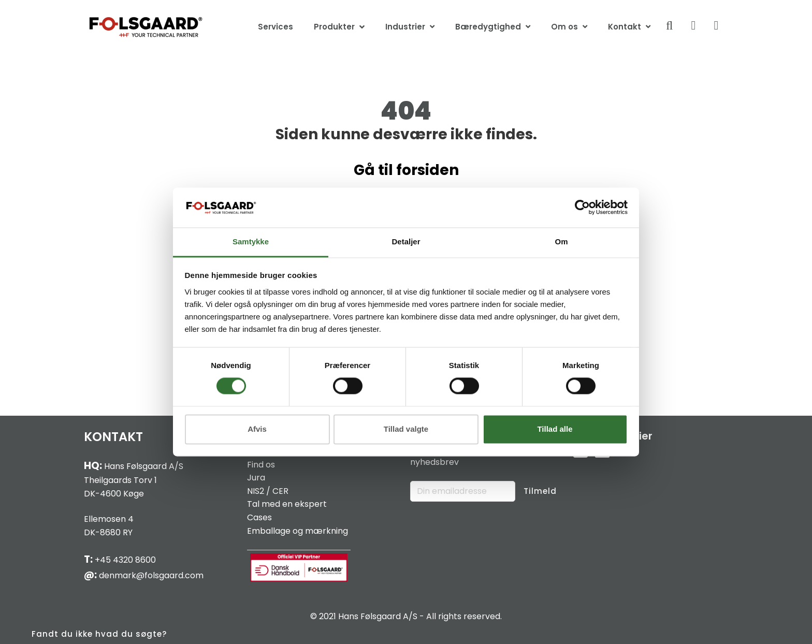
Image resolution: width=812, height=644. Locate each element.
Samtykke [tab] (251, 242)
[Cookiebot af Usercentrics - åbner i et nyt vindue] (582, 208)
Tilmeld (540, 491)
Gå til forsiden (406, 170)
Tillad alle (555, 429)
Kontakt (625, 27)
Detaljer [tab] (406, 242)
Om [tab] (561, 242)
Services (275, 27)
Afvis (257, 429)
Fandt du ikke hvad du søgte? (99, 634)
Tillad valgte (406, 429)
